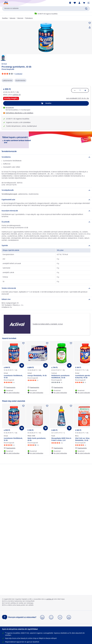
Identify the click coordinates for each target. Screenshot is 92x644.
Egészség (12, 18)
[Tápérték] (46, 246)
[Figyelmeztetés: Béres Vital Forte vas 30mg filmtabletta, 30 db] (81, 448)
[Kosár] (84, 3)
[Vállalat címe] (46, 299)
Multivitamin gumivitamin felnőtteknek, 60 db (60, 377)
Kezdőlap (5, 18)
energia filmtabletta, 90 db (37, 376)
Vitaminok (20, 18)
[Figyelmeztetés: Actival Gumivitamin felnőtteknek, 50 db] (10, 387)
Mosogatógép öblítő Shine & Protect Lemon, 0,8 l (61, 439)
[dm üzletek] (70, 3)
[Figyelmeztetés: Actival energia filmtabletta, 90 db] (33, 387)
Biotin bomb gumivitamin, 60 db (37, 439)
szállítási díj (17, 95)
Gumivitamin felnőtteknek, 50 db (13, 377)
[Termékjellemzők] (46, 190)
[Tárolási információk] (46, 288)
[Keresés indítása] (86, 9)
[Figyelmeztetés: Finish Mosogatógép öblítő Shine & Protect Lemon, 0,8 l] (57, 448)
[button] (89, 3)
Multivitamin (29, 18)
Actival (4, 64)
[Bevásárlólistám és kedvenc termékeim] (75, 3)
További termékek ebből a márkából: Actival (33, 324)
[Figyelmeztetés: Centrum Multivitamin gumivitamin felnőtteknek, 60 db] (57, 387)
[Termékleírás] (46, 157)
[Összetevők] (46, 222)
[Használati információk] (46, 211)
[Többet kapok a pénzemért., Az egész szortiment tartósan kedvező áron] (46, 140)
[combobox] (46, 9)
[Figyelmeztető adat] (46, 200)
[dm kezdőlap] (6, 3)
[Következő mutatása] (87, 355)
